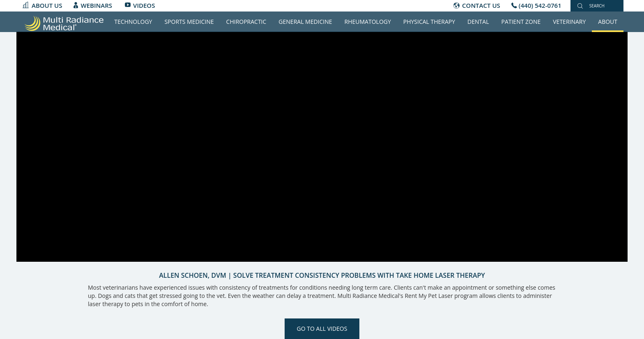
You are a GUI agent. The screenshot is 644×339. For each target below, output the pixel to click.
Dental (478, 22)
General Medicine (305, 22)
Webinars (97, 5)
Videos (144, 5)
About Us (47, 5)
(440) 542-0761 (540, 5)
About (608, 22)
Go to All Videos (322, 329)
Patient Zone (521, 22)
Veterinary (569, 22)
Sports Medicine (189, 22)
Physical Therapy (429, 22)
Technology (133, 22)
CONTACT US (481, 5)
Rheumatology (368, 22)
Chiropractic (246, 22)
